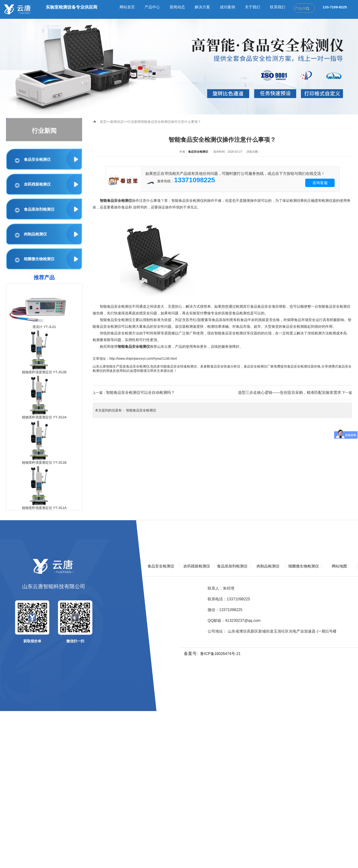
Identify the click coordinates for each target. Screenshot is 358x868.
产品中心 (152, 7)
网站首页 (127, 7)
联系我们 (278, 7)
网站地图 (339, 566)
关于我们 (253, 7)
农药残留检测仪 (33, 185)
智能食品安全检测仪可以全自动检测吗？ (140, 392)
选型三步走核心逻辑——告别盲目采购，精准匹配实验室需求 (290, 392)
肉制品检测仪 (31, 235)
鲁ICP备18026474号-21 (220, 654)
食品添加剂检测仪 (35, 210)
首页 (103, 122)
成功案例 (227, 7)
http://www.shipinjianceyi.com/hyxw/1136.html (143, 359)
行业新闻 (134, 122)
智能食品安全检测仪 (141, 410)
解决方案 (202, 7)
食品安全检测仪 (33, 160)
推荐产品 (44, 278)
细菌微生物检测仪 (35, 260)
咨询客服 (320, 183)
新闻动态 (177, 7)
